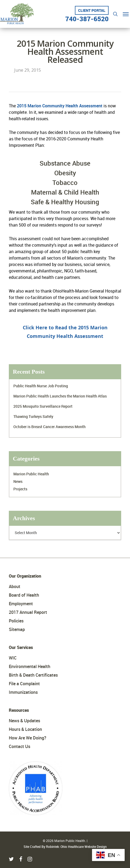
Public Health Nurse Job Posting (41, 386)
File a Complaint (24, 684)
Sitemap (17, 629)
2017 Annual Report (28, 612)
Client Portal (92, 10)
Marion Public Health (31, 474)
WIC (13, 658)
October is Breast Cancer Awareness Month (49, 427)
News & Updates (24, 721)
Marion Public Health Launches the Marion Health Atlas (60, 396)
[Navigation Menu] (126, 14)
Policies (16, 621)
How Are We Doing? (28, 738)
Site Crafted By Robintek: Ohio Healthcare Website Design (65, 847)
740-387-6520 (87, 17)
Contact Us (20, 746)
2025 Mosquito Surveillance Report (43, 406)
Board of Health (24, 595)
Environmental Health (30, 666)
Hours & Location (25, 729)
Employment (21, 604)
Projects (20, 489)
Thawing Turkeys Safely (33, 416)
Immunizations (23, 692)
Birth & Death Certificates (33, 675)
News (18, 481)
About (15, 586)
